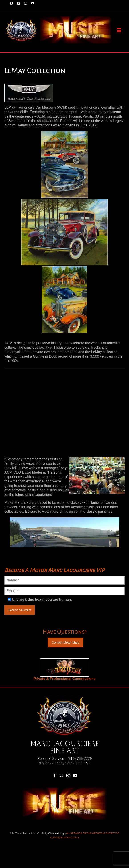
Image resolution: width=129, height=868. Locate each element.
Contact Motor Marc (66, 642)
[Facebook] (54, 775)
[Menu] (119, 30)
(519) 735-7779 (80, 759)
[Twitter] (61, 775)
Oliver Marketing (56, 833)
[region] (65, 667)
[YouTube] (75, 775)
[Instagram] (68, 775)
